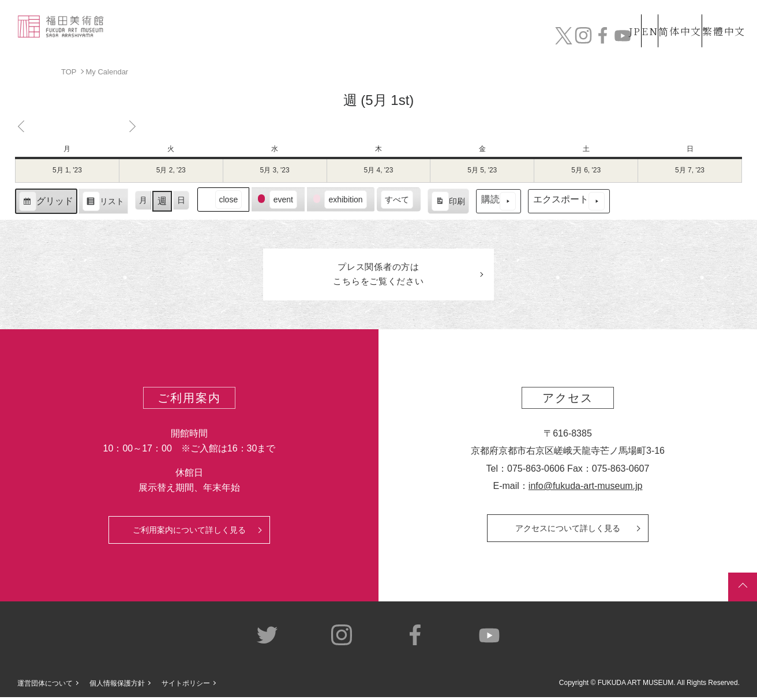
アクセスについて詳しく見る (568, 531)
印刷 (448, 202)
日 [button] (181, 200)
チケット (714, 39)
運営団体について (45, 686)
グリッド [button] (46, 203)
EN (625, 16)
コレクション (361, 39)
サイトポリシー (186, 686)
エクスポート (569, 201)
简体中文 (668, 16)
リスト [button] (103, 203)
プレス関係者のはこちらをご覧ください (378, 276)
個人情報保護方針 (117, 686)
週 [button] (162, 201)
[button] (223, 199)
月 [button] (143, 200)
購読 (499, 201)
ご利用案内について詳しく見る (189, 533)
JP (589, 16)
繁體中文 (722, 16)
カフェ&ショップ (583, 39)
